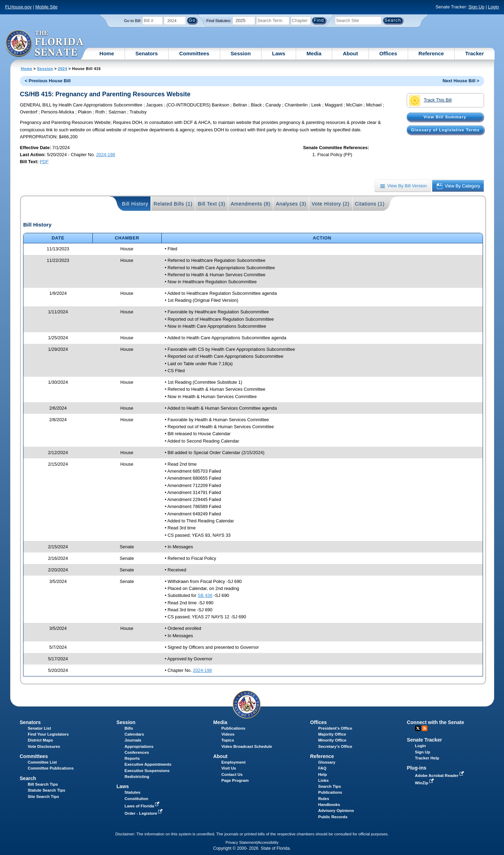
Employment (233, 762)
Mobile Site (46, 7)
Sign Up (476, 7)
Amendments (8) (251, 204)
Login (493, 7)
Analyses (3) (291, 204)
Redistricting (137, 777)
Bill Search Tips (43, 784)
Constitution (136, 799)
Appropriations (139, 746)
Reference (431, 53)
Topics (227, 740)
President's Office (335, 728)
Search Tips (330, 786)
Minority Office (332, 740)
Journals (133, 740)
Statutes (132, 792)
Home (107, 53)
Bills (129, 728)
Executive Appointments (148, 764)
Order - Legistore (144, 813)
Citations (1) (370, 204)
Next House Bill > (461, 81)
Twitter (418, 728)
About (350, 53)
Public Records (333, 817)
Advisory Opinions (336, 811)
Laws (279, 53)
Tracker (474, 53)
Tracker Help (427, 758)
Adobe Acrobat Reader (440, 776)
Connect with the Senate (436, 722)
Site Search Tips (43, 797)
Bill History (135, 204)
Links (323, 780)
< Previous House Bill (48, 81)
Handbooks (329, 805)
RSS (425, 728)
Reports (132, 758)
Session (241, 53)
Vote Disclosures (44, 746)
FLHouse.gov (18, 7)
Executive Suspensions (147, 771)
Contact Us (232, 774)
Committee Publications (51, 768)
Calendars (134, 734)
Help (323, 774)
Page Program (235, 780)
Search (28, 778)
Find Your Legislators (48, 734)
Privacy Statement (241, 842)
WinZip (425, 783)
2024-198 (106, 155)
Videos (228, 734)
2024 (63, 69)
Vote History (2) (330, 204)
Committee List (42, 762)
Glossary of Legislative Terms (445, 130)
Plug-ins (417, 768)
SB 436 (205, 595)
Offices (388, 53)
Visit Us (229, 768)
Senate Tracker (425, 740)
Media (314, 53)
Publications (233, 728)
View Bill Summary (445, 117)
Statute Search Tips (46, 790)
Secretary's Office (335, 746)
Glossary (327, 762)
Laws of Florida (143, 806)
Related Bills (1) (173, 204)
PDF (44, 162)
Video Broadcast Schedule (247, 746)
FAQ (322, 768)
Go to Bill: (133, 21)
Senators (147, 53)
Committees (194, 53)
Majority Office (332, 734)
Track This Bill (430, 100)
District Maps (40, 740)
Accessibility (268, 842)
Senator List (39, 728)
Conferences (137, 752)
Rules (324, 799)
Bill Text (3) (211, 204)
